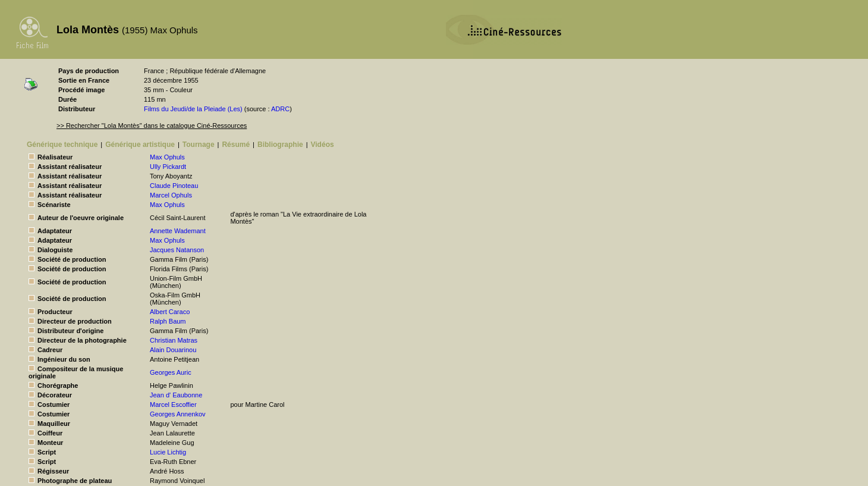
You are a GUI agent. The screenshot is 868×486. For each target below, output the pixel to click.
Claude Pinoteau (174, 186)
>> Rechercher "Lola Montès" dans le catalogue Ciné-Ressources (152, 126)
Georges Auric (171, 372)
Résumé (236, 145)
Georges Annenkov (178, 414)
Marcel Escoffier (173, 405)
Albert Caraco (170, 312)
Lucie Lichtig (168, 452)
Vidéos (323, 145)
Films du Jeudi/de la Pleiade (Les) (193, 109)
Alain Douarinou (173, 350)
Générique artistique (140, 145)
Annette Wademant (178, 231)
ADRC (280, 109)
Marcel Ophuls (171, 195)
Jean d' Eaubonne (176, 395)
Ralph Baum (168, 321)
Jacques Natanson (177, 250)
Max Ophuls (167, 157)
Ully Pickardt (168, 167)
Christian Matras (174, 340)
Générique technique (62, 145)
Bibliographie (280, 145)
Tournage (199, 145)
